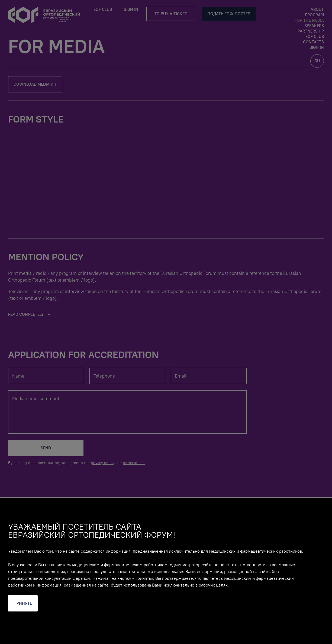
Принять (23, 603)
